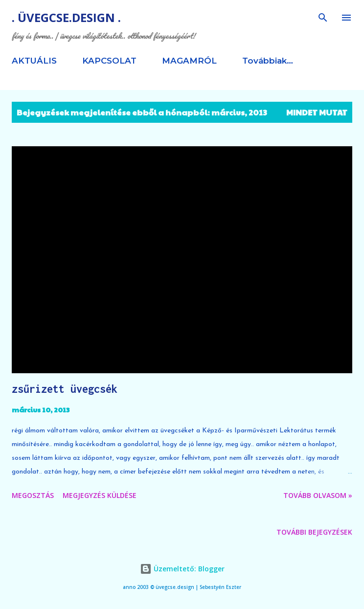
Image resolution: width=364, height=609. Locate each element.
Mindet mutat (317, 112)
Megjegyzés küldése (100, 495)
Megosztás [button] (33, 495)
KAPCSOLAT (109, 61)
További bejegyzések (314, 532)
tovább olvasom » (318, 495)
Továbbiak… (268, 61)
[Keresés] (323, 18)
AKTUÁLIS (34, 61)
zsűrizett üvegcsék (65, 389)
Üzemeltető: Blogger (182, 569)
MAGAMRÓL (189, 61)
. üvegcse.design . (66, 17)
